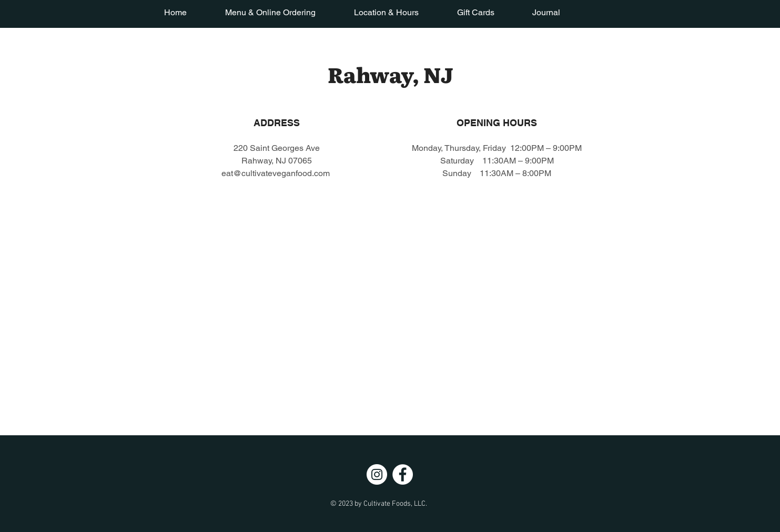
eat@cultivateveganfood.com (276, 173)
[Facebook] (403, 474)
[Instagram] (377, 474)
